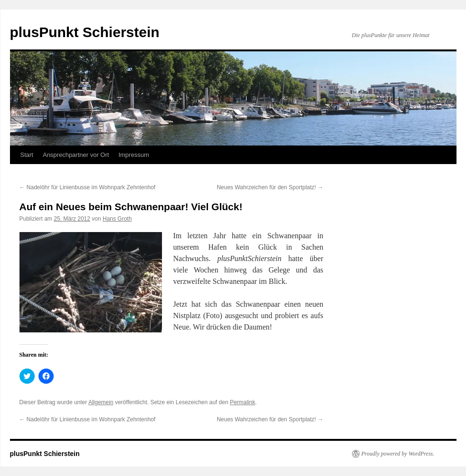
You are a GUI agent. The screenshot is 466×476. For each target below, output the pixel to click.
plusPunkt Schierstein (85, 32)
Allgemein (101, 402)
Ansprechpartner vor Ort (76, 155)
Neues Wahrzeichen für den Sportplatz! (270, 187)
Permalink (243, 402)
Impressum (133, 155)
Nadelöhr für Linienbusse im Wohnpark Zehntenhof (88, 187)
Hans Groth (117, 219)
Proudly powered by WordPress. (398, 454)
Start (27, 155)
